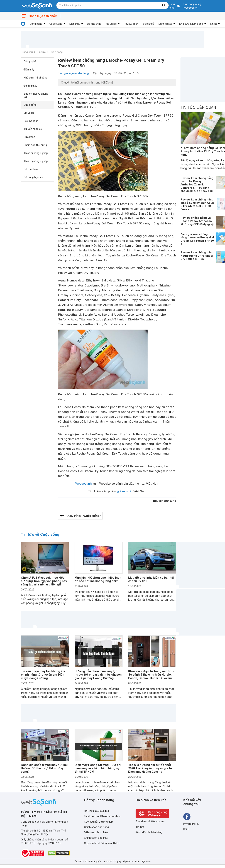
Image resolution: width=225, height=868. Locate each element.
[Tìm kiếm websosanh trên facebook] (187, 817)
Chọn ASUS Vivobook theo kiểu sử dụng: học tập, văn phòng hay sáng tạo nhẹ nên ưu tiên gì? (44, 581)
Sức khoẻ (148, 24)
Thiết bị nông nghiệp (36, 161)
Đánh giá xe (165, 24)
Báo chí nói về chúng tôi (36, 95)
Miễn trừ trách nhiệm (96, 832)
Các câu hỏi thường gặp (98, 822)
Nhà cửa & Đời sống (191, 24)
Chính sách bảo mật (96, 838)
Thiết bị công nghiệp (36, 153)
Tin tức (41, 52)
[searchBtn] (164, 5)
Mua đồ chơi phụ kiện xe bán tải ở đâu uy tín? (151, 579)
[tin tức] (23, 24)
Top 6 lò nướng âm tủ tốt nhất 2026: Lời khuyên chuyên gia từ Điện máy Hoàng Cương (150, 768)
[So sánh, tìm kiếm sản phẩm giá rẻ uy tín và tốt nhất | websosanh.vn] (37, 6)
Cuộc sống (56, 24)
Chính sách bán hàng (96, 827)
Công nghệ (36, 24)
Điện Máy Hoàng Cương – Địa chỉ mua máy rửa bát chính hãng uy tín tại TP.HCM (98, 768)
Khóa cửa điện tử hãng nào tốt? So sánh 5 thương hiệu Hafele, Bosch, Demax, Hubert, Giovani (151, 674)
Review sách (131, 24)
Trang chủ (27, 52)
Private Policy (191, 824)
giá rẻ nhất (125, 491)
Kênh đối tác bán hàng (149, 832)
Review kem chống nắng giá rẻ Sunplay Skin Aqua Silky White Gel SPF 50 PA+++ (197, 204)
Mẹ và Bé (111, 24)
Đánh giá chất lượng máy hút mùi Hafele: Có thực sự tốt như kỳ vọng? (45, 768)
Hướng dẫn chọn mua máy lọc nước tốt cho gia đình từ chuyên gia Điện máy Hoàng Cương (98, 674)
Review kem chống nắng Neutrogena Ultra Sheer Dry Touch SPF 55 (197, 256)
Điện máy (75, 24)
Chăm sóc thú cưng (35, 145)
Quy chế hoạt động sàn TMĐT (102, 843)
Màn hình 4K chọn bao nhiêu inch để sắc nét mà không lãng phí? (98, 579)
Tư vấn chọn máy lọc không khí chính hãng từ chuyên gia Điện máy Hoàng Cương (43, 674)
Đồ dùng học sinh (34, 177)
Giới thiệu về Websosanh (150, 822)
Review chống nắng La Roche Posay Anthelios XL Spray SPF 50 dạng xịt (197, 221)
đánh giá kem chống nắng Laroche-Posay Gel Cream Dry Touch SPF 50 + (197, 239)
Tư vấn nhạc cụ (33, 129)
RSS (186, 829)
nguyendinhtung (165, 501)
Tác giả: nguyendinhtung (73, 73)
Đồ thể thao (94, 24)
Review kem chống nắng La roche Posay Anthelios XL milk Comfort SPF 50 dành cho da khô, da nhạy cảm (197, 184)
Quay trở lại (84, 516)
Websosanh (84, 484)
